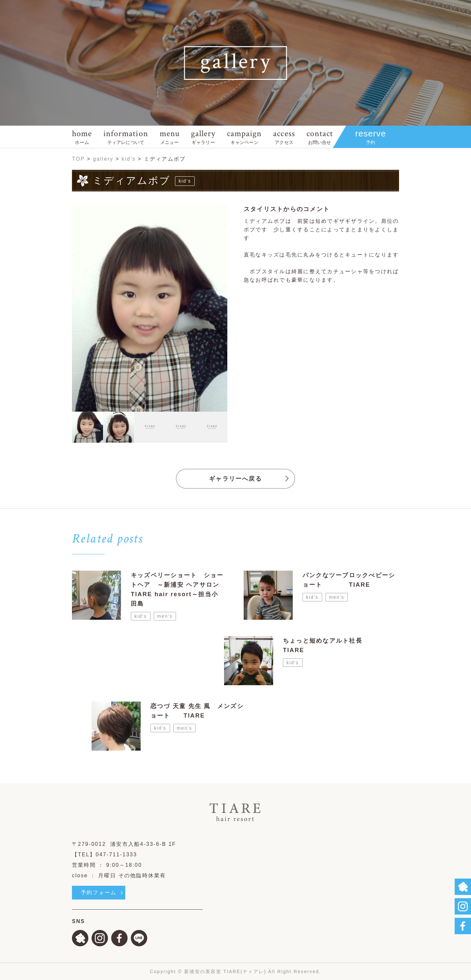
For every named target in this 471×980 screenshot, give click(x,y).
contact (320, 137)
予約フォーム (99, 892)
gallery (203, 137)
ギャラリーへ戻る (235, 479)
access (284, 137)
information (126, 137)
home (82, 137)
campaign (244, 137)
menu (170, 137)
